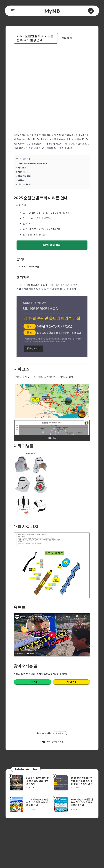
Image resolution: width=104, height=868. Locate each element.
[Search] (91, 11)
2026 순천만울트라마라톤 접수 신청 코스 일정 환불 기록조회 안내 (82, 781)
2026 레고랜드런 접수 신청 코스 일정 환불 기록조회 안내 (37, 802)
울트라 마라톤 (57, 742)
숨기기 (26, 159)
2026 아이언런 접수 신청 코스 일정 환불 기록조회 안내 (38, 781)
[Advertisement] (52, 71)
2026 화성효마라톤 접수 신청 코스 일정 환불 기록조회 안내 (82, 802)
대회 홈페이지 (52, 245)
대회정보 (60, 733)
